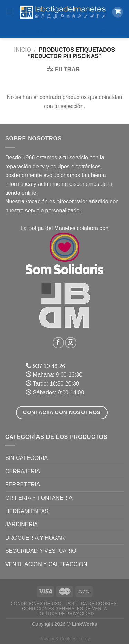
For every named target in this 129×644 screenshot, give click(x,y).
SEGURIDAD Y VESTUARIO (41, 551)
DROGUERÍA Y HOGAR (35, 538)
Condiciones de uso (36, 604)
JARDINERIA (21, 524)
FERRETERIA (23, 484)
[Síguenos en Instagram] (71, 343)
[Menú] (9, 12)
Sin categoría (26, 458)
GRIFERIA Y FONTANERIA (39, 498)
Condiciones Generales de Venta (64, 609)
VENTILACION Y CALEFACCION (46, 564)
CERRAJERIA (23, 471)
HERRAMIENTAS (27, 511)
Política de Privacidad (65, 614)
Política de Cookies (92, 604)
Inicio (23, 50)
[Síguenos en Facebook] (58, 343)
